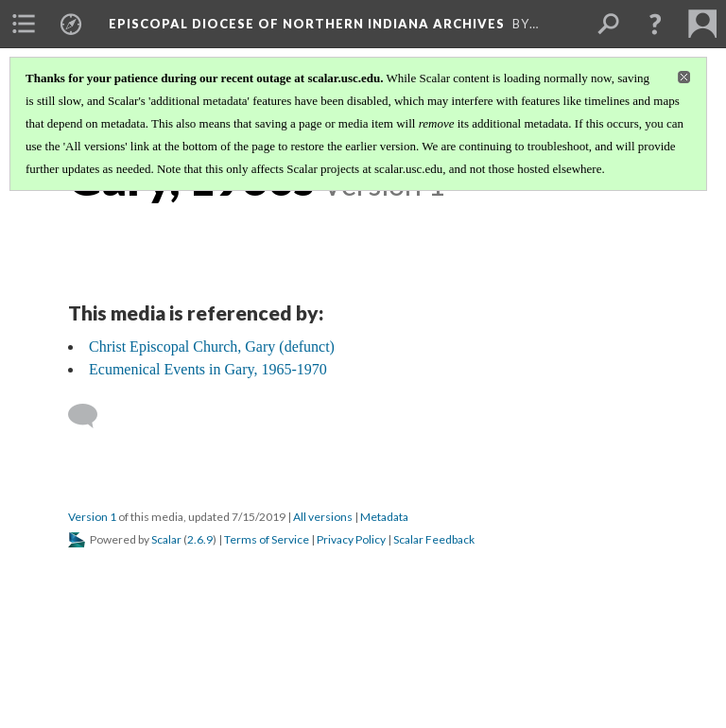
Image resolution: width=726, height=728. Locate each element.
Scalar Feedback (434, 539)
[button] (655, 24)
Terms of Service (267, 539)
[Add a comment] (91, 416)
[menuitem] (24, 24)
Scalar (166, 539)
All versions (323, 517)
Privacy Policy (351, 539)
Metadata (384, 517)
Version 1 (92, 517)
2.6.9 (200, 539)
